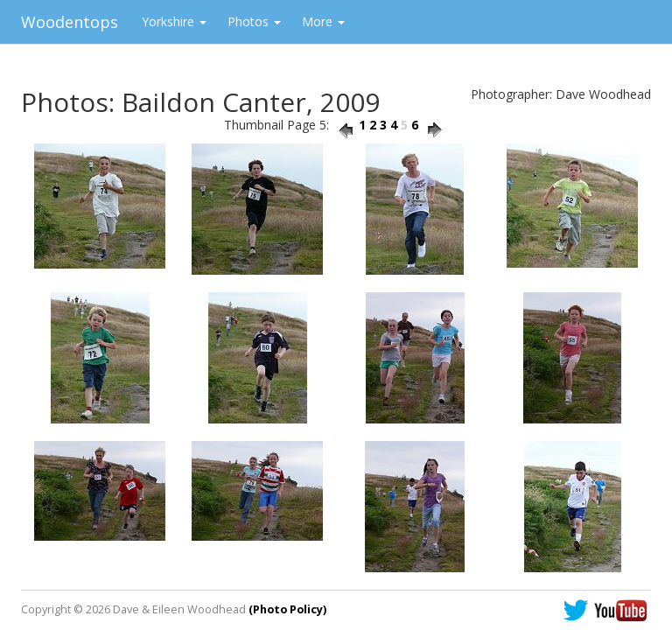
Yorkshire (174, 21)
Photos (254, 21)
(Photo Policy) (287, 609)
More (323, 21)
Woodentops (70, 22)
